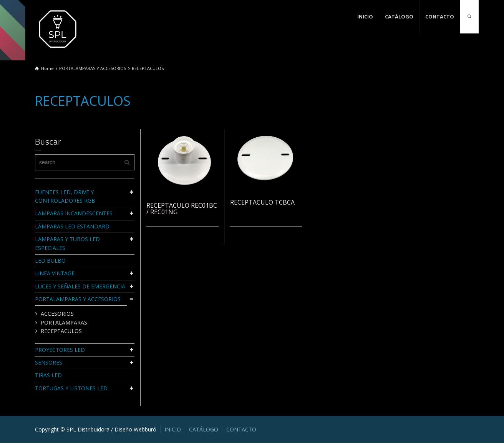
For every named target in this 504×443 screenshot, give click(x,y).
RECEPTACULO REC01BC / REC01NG (182, 209)
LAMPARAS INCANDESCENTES (74, 213)
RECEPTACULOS (61, 331)
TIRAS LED (48, 375)
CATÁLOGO (399, 17)
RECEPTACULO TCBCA (262, 202)
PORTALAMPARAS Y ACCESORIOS (78, 299)
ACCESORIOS (57, 314)
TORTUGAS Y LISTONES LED (71, 388)
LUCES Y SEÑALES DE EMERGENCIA (80, 286)
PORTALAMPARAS (64, 322)
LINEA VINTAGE (55, 273)
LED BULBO (50, 261)
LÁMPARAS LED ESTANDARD (72, 226)
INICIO (365, 17)
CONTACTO (440, 17)
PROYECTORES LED (60, 350)
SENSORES (49, 362)
